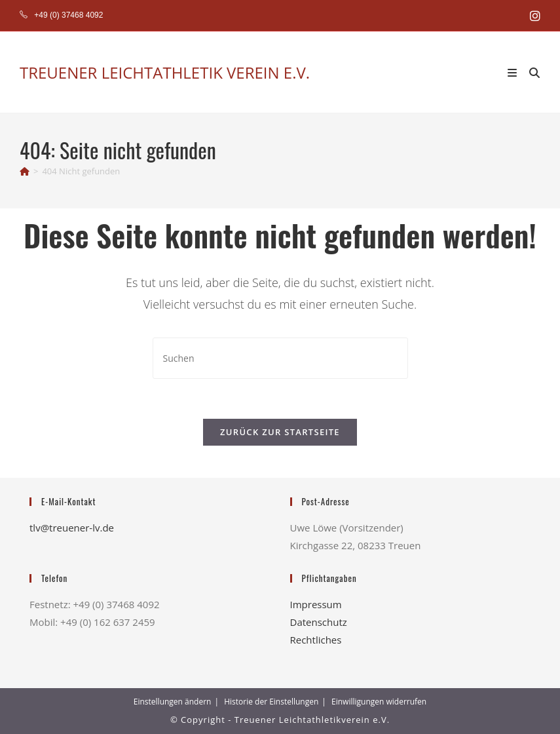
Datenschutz (319, 622)
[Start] (25, 171)
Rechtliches (316, 640)
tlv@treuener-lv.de (72, 528)
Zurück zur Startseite (280, 432)
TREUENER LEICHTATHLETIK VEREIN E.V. (165, 72)
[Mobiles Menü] (514, 72)
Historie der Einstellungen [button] (271, 702)
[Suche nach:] (530, 72)
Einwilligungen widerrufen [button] (379, 702)
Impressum (316, 604)
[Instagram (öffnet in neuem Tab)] (533, 16)
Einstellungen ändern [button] (173, 702)
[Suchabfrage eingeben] (280, 358)
